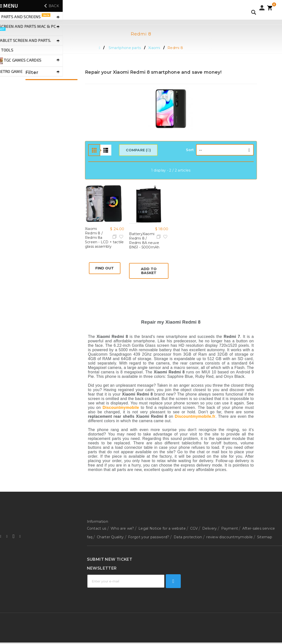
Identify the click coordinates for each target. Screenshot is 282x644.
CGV (194, 527)
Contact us (97, 527)
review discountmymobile (230, 533)
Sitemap (265, 533)
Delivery (209, 527)
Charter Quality (110, 533)
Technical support (103, 562)
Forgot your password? (149, 533)
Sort (190, 150)
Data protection (188, 533)
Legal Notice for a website (162, 527)
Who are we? (122, 527)
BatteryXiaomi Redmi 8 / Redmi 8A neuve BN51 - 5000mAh (144, 241)
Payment (230, 527)
